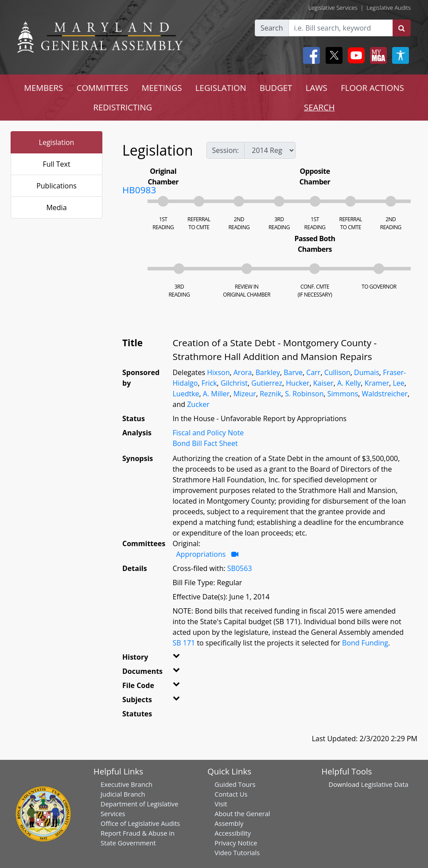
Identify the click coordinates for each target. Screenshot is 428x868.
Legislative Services (333, 8)
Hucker (298, 383)
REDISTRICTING (123, 107)
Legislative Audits (389, 8)
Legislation (57, 142)
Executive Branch (126, 784)
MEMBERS (43, 88)
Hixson (218, 372)
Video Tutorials (237, 852)
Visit (221, 804)
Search (272, 28)
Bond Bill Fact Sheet (205, 443)
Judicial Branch (123, 794)
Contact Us (231, 794)
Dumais (367, 372)
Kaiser (323, 383)
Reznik (270, 394)
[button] (179, 659)
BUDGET (276, 88)
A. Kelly (349, 383)
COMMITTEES (103, 88)
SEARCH (319, 107)
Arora (243, 372)
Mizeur (245, 394)
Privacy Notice (236, 843)
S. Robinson (304, 394)
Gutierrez (267, 383)
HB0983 (139, 190)
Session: (226, 150)
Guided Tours (235, 784)
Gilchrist (234, 383)
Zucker (198, 404)
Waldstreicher (385, 394)
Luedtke (186, 394)
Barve (293, 372)
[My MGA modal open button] (377, 55)
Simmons (343, 394)
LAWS (317, 88)
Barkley (268, 372)
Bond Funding (365, 643)
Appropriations (202, 554)
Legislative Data (385, 784)
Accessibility (233, 833)
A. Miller (216, 394)
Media (56, 207)
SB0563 (240, 568)
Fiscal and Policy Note (208, 433)
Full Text (56, 164)
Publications (56, 186)
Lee (398, 383)
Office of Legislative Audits (140, 823)
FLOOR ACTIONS (372, 88)
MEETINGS (162, 88)
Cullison (337, 372)
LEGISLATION (221, 88)
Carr (313, 372)
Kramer (377, 383)
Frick (209, 383)
